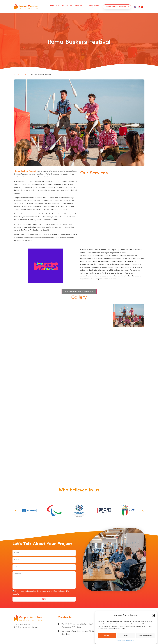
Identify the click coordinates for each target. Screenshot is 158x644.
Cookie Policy (121, 641)
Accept (107, 636)
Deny (126, 636)
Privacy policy (130, 641)
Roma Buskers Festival (26, 171)
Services (79, 5)
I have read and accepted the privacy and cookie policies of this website (41, 593)
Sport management (92, 5)
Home (52, 5)
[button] (153, 615)
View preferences (145, 636)
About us (60, 5)
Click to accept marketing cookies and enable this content (79, 291)
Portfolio (69, 5)
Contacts (95, 8)
